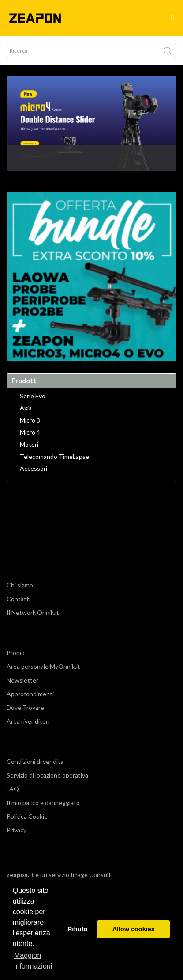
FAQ (13, 789)
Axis (26, 408)
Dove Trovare (25, 707)
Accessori (34, 469)
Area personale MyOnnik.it (43, 666)
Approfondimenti (30, 694)
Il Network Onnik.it (33, 612)
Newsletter (22, 680)
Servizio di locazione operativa (47, 775)
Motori (29, 445)
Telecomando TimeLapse (54, 457)
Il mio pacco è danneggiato (43, 803)
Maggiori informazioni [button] (33, 961)
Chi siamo (20, 585)
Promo (16, 653)
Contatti (19, 599)
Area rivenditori (28, 721)
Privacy (17, 830)
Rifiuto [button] (78, 929)
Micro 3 (30, 420)
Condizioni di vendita (35, 761)
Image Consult (91, 875)
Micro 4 (30, 432)
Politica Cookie (27, 816)
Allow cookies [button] (134, 929)
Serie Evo (33, 396)
